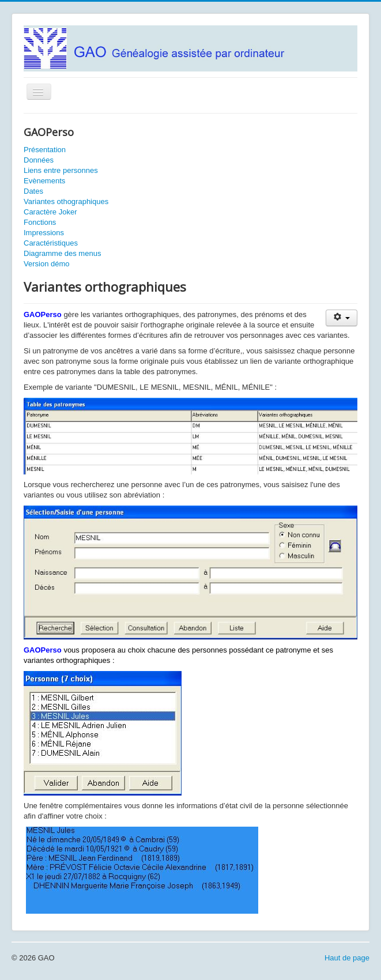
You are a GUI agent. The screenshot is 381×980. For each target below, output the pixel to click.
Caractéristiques (51, 243)
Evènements (44, 181)
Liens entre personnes (61, 170)
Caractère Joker (50, 212)
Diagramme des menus (62, 253)
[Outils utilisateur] (342, 318)
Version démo (47, 264)
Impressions (44, 233)
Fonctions (40, 222)
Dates (33, 191)
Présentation (45, 150)
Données (39, 160)
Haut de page (347, 958)
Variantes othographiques (66, 201)
